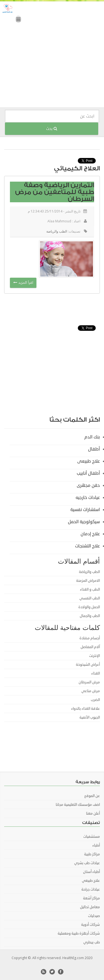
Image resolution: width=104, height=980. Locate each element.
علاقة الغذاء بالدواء (86, 709)
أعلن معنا (93, 814)
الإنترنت (94, 656)
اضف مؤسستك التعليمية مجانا (78, 805)
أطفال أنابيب (88, 473)
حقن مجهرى (88, 485)
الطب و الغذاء (90, 589)
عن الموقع (92, 796)
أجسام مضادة (90, 638)
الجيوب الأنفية (90, 717)
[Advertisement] (52, 56)
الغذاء (96, 673)
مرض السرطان (89, 682)
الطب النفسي (90, 598)
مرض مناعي (91, 691)
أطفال (94, 449)
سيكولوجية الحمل (84, 522)
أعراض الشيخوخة (88, 665)
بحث (52, 129)
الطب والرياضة (57, 231)
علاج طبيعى (89, 461)
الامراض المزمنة (88, 581)
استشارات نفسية (85, 510)
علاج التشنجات (87, 546)
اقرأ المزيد (23, 283)
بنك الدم (92, 437)
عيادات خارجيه (88, 498)
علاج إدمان (90, 534)
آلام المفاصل (90, 647)
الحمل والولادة (89, 607)
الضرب (95, 700)
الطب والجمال (90, 616)
